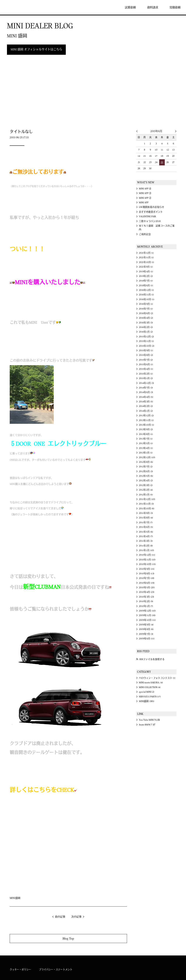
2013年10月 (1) (147, 425)
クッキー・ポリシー (20, 970)
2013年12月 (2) (146, 416)
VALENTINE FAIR (147, 216)
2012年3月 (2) (146, 485)
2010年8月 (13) (147, 574)
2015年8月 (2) (146, 355)
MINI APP (144, 203)
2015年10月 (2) (147, 346)
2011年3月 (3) (146, 541)
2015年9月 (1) (146, 351)
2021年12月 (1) (146, 253)
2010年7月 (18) (147, 578)
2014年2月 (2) (146, 406)
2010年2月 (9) (146, 601)
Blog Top (68, 939)
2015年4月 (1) (146, 369)
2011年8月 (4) (146, 518)
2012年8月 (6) (146, 462)
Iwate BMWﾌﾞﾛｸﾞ (148, 725)
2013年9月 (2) (146, 429)
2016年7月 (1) (146, 309)
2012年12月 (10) (147, 457)
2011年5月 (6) (146, 532)
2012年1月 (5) (146, 495)
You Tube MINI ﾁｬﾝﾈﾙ (149, 720)
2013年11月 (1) (146, 420)
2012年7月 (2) (146, 467)
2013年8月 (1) (146, 434)
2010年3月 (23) (147, 597)
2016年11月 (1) (146, 295)
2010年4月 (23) (147, 592)
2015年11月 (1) (146, 341)
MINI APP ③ (145, 193)
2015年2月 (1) (146, 374)
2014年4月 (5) (146, 397)
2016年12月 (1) (146, 290)
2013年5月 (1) (146, 443)
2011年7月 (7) (146, 523)
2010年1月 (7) (146, 606)
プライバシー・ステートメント (56, 970)
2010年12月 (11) (147, 555)
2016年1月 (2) (146, 332)
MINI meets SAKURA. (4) (151, 683)
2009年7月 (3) (146, 634)
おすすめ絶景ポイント (151, 212)
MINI (14, 7)
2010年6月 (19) (147, 583)
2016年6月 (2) (146, 313)
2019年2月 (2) (146, 276)
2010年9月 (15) (147, 569)
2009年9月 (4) (146, 625)
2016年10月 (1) (147, 299)
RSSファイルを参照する (152, 659)
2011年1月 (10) (147, 550)
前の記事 (60, 917)
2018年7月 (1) (146, 281)
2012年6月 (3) (146, 471)
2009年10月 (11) (147, 620)
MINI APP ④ (145, 189)
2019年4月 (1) (146, 272)
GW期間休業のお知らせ (152, 207)
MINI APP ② (145, 198)
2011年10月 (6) (147, 509)
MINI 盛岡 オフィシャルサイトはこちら (36, 49)
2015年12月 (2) (146, 337)
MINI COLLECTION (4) (150, 687)
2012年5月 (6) (146, 476)
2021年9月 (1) (146, 267)
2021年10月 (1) (147, 262)
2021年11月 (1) (146, 257)
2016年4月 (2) (146, 318)
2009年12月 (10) (147, 611)
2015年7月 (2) (146, 360)
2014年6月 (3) (146, 392)
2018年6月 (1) (146, 286)
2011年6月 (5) (146, 527)
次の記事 (76, 917)
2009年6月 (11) (147, 639)
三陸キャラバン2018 (150, 221)
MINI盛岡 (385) (147, 701)
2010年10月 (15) (147, 564)
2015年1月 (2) (146, 378)
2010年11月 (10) (147, 560)
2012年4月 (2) (146, 481)
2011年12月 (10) (147, 499)
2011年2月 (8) (146, 546)
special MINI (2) (147, 692)
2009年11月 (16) (147, 615)
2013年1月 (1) (146, 453)
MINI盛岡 (15, 898)
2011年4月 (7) (146, 536)
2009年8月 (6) (146, 629)
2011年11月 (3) (146, 504)
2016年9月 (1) (146, 304)
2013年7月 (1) (146, 439)
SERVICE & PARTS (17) (150, 697)
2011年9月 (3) (146, 513)
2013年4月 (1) (146, 448)
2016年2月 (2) (146, 327)
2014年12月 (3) (146, 383)
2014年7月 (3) (146, 388)
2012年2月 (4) (146, 490)
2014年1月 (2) (146, 411)
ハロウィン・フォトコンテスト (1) (157, 678)
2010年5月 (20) (147, 588)
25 (162, 162)
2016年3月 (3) (146, 323)
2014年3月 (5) (146, 402)
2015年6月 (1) (146, 364)
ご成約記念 (145, 234)
